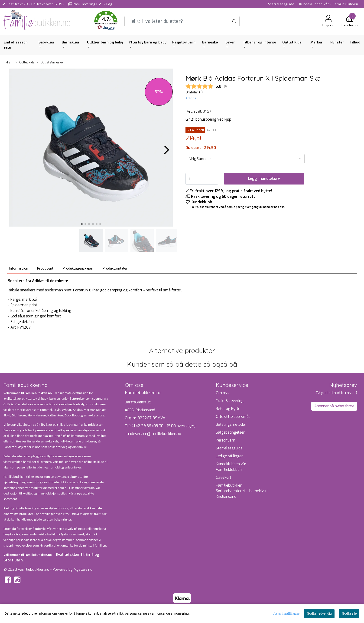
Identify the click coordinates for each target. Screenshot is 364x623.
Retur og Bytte (228, 409)
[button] (106, 21)
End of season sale (16, 45)
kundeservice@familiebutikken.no (153, 434)
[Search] (182, 21)
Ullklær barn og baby (105, 42)
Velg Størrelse (200, 159)
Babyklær (47, 42)
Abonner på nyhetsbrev (334, 406)
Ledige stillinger (229, 456)
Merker (317, 42)
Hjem (10, 62)
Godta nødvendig (319, 613)
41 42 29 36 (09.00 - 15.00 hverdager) (164, 426)
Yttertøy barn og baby (148, 42)
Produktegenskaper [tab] (78, 268)
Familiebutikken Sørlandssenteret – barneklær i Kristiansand (242, 491)
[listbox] (245, 159)
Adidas (191, 98)
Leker (230, 42)
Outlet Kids (292, 42)
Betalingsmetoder (231, 424)
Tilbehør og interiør (260, 42)
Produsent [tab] (45, 268)
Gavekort (224, 477)
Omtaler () (194, 92)
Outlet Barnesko (50, 62)
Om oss (222, 393)
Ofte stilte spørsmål (233, 417)
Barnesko (210, 42)
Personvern (226, 440)
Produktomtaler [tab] (115, 268)
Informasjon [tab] (19, 268)
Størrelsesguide (281, 4)
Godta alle (349, 613)
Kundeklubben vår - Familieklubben (329, 4)
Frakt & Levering (230, 401)
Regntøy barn (184, 42)
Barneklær (71, 42)
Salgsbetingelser (230, 432)
